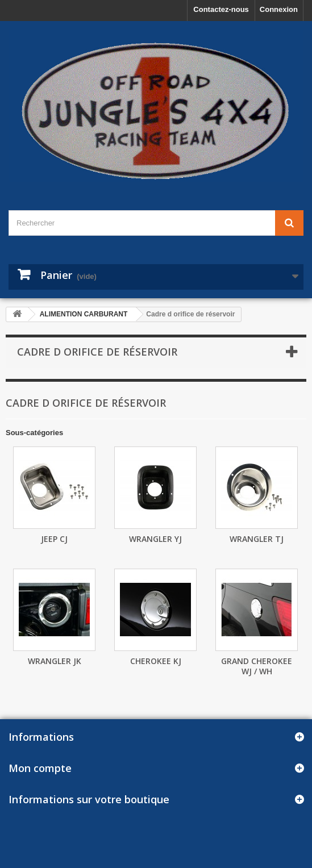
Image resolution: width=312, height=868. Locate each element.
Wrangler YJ (155, 539)
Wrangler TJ (257, 539)
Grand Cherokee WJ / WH (257, 666)
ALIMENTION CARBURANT (84, 314)
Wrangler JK (55, 661)
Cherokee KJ (156, 661)
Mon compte (40, 768)
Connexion (279, 9)
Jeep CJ (54, 539)
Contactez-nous (221, 9)
